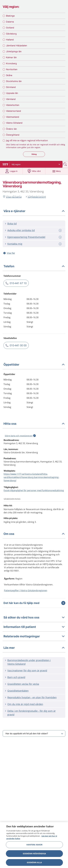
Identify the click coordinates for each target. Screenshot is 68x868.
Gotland (10, 28)
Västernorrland (13, 111)
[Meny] (57, 171)
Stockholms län (14, 81)
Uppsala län (12, 93)
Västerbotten (13, 105)
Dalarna (10, 22)
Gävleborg (11, 34)
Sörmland (11, 87)
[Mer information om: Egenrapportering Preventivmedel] (60, 237)
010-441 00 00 (18, 345)
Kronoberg (11, 63)
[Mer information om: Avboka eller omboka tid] (60, 230)
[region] (34, 845)
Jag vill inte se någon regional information (27, 140)
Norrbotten (12, 69)
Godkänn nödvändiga (34, 854)
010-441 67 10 (18, 283)
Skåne (9, 75)
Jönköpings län (14, 51)
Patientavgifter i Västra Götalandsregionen (26, 590)
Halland (10, 40)
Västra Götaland (14, 123)
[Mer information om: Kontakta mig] (60, 244)
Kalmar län (11, 57)
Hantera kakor (34, 845)
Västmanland (13, 117)
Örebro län (11, 129)
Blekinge (10, 16)
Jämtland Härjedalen (16, 46)
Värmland (11, 99)
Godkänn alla (34, 862)
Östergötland (13, 135)
